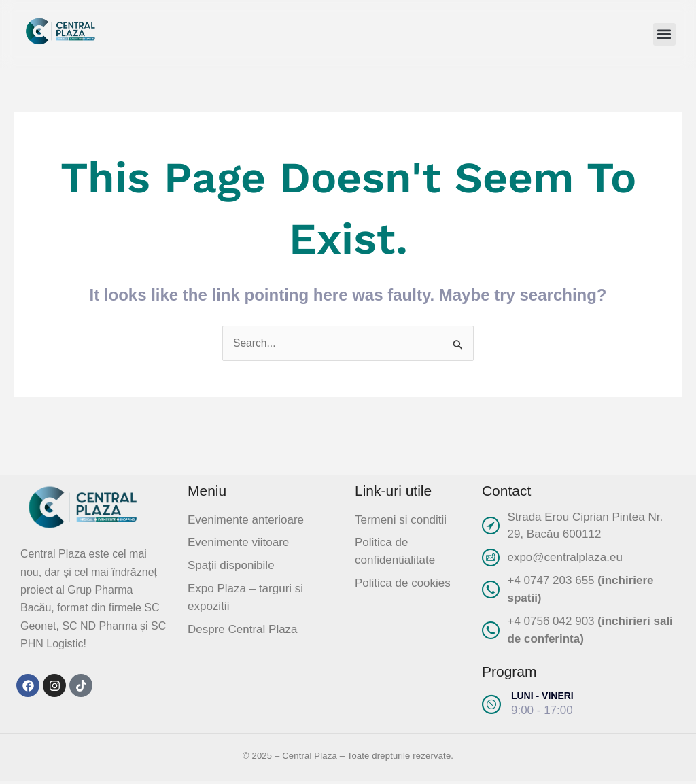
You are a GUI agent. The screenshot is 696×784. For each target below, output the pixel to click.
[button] (664, 34)
